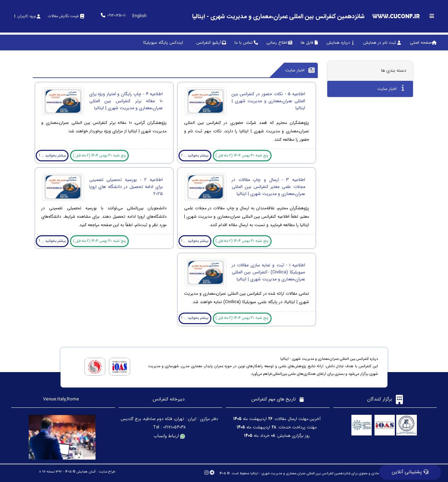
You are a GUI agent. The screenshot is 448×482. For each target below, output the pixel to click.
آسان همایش (86, 472)
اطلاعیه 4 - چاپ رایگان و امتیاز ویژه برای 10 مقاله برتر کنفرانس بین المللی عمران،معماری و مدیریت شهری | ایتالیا (126, 101)
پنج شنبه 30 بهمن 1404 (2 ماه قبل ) (242, 156)
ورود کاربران (27, 16)
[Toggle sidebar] (432, 16)
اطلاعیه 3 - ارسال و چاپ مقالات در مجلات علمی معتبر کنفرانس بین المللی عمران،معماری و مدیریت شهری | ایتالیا (268, 187)
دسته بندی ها (394, 71)
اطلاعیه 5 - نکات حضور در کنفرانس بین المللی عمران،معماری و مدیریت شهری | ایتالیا (268, 101)
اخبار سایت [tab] (391, 88)
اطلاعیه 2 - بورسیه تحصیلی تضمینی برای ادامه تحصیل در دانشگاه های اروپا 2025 (126, 187)
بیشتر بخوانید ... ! (195, 156)
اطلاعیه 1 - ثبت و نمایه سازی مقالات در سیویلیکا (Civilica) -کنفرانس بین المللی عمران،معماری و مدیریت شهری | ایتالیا (268, 272)
